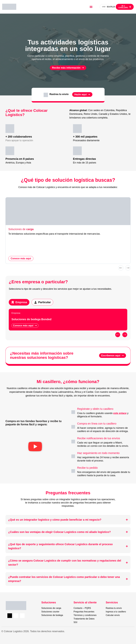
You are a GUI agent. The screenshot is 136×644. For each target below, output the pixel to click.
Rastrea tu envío (114, 608)
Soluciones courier (50, 612)
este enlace (120, 413)
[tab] (19, 302)
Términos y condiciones (85, 615)
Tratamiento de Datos (84, 619)
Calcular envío (113, 615)
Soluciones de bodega (52, 615)
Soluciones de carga (51, 608)
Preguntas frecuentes (84, 612)
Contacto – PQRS (82, 608)
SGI (75, 622)
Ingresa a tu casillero (116, 612)
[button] (91, 7)
